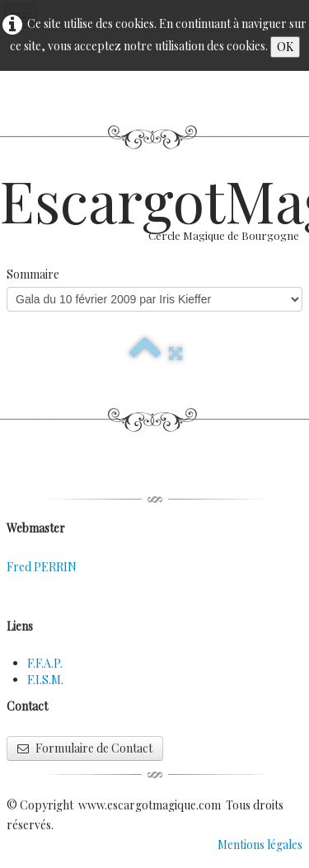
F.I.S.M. (45, 680)
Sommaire (33, 274)
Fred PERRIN (42, 567)
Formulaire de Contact (85, 748)
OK (285, 47)
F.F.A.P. (45, 663)
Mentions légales (260, 845)
